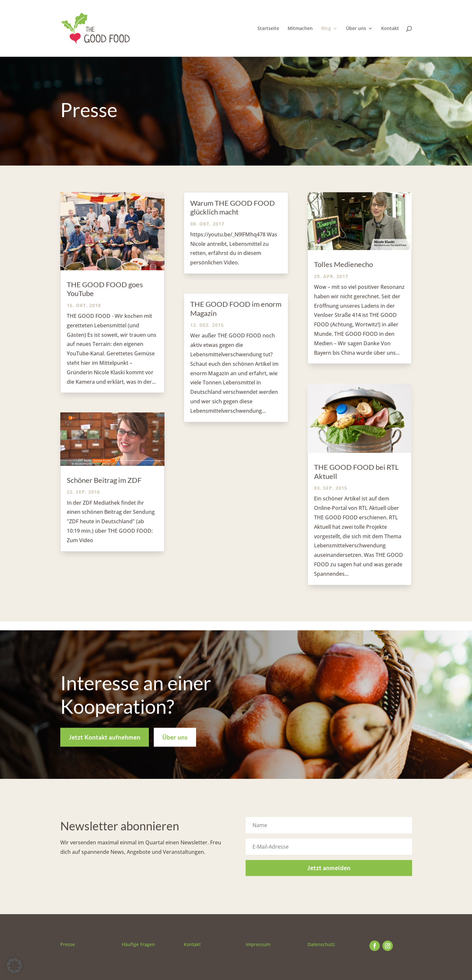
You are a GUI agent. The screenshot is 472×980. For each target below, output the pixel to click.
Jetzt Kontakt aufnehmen (105, 745)
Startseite (268, 29)
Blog (326, 29)
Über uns (356, 29)
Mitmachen (300, 29)
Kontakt (390, 29)
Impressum (258, 944)
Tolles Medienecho (343, 264)
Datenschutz (321, 944)
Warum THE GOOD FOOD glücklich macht (233, 207)
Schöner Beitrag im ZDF (104, 480)
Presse (68, 944)
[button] (14, 966)
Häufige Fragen (138, 944)
